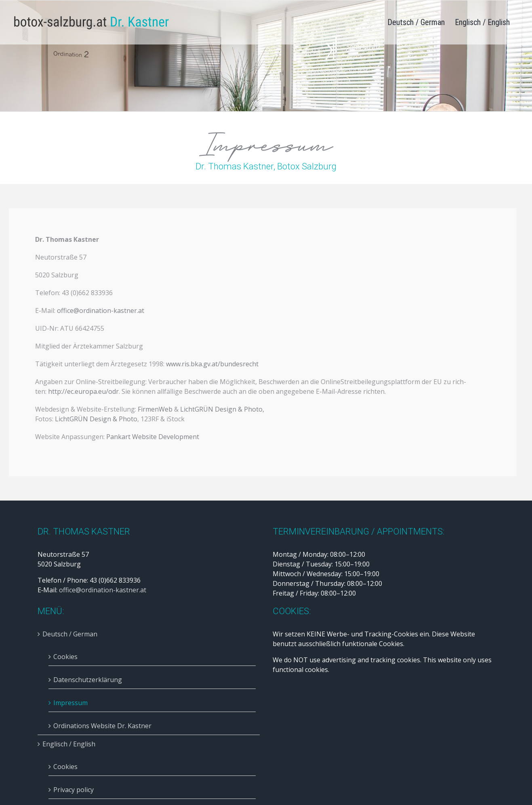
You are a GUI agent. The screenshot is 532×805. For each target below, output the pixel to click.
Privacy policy (74, 790)
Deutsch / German (70, 634)
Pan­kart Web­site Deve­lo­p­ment (151, 437)
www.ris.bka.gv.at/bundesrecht (211, 364)
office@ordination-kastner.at (99, 311)
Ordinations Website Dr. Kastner (102, 726)
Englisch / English (69, 744)
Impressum (70, 703)
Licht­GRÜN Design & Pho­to (220, 409)
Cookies (65, 657)
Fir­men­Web (154, 409)
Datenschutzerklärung (88, 680)
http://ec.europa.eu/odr (82, 391)
